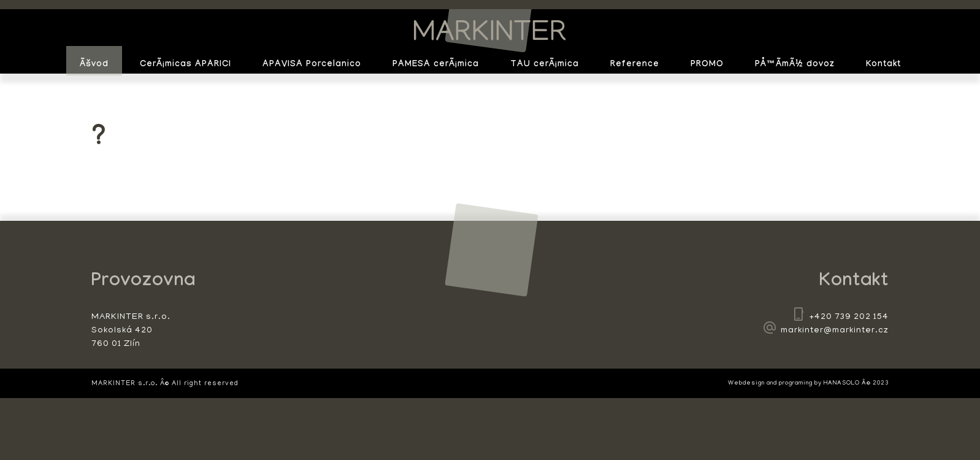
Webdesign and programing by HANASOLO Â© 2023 (808, 384)
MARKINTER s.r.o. (490, 31)
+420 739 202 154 (849, 317)
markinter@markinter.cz (835, 331)
